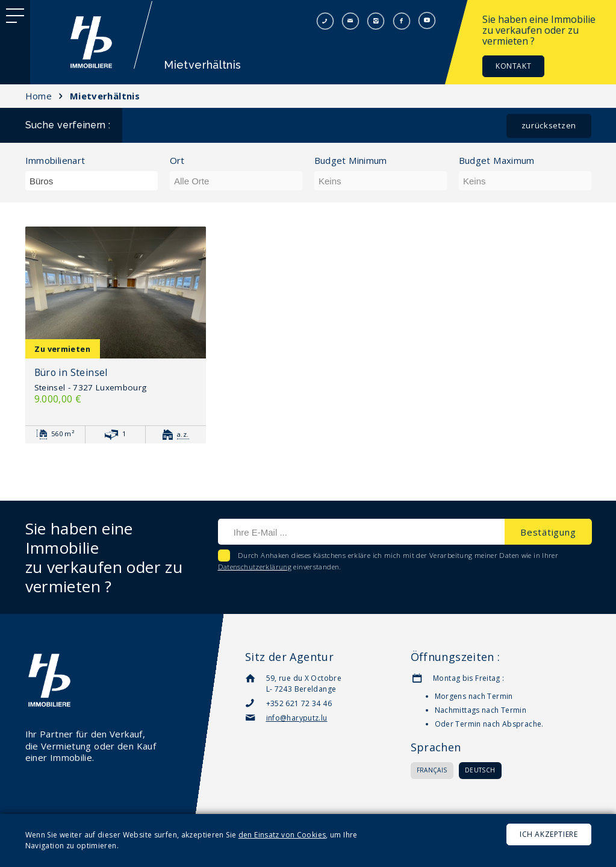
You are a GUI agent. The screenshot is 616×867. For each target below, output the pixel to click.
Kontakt (513, 66)
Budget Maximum (497, 161)
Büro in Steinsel (71, 372)
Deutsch (480, 770)
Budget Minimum (351, 161)
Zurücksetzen (549, 125)
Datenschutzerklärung (255, 567)
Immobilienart (55, 161)
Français (432, 770)
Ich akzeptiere (549, 834)
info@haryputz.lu (297, 718)
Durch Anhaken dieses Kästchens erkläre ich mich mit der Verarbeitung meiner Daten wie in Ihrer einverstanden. (388, 561)
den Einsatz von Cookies (282, 835)
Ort (177, 161)
